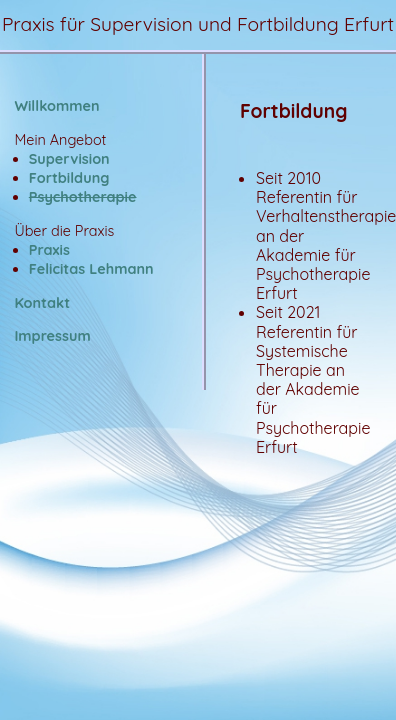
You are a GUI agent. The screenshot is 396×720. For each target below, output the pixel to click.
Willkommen (56, 106)
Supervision (69, 159)
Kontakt (42, 303)
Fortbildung (69, 178)
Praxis (49, 250)
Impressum (52, 336)
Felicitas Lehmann (91, 269)
